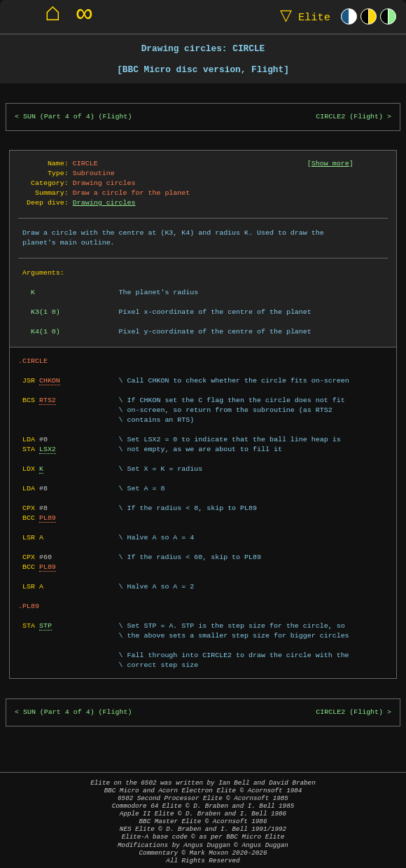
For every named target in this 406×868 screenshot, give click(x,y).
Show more (330, 163)
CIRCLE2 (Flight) (349, 117)
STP (45, 626)
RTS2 (48, 400)
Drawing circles (104, 202)
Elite (302, 16)
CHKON (50, 380)
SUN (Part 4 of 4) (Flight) (78, 117)
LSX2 (48, 449)
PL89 (48, 518)
